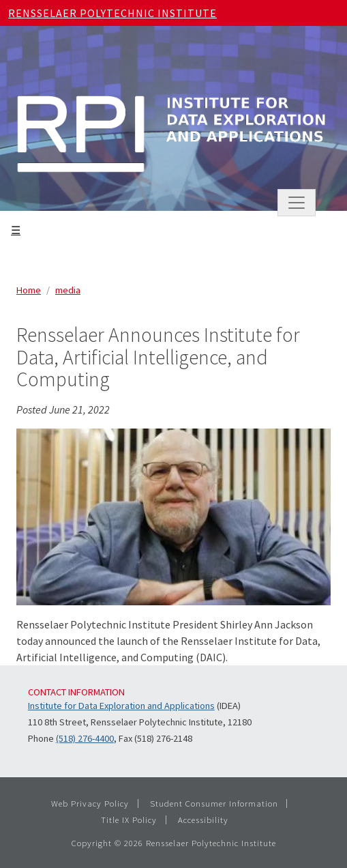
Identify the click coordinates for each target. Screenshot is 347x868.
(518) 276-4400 (85, 738)
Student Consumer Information (214, 803)
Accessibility (203, 820)
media (68, 290)
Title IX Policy (129, 820)
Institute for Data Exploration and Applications (121, 706)
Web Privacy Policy (90, 803)
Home (29, 290)
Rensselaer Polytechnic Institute (112, 13)
